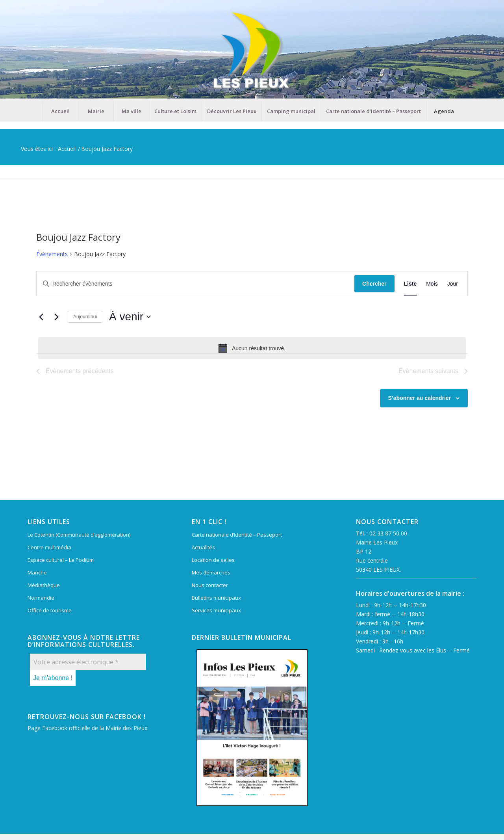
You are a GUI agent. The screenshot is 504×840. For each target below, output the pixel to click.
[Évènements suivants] (56, 317)
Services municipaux (216, 610)
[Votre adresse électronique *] (88, 662)
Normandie (41, 598)
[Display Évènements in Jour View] (453, 284)
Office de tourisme (50, 610)
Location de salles (213, 560)
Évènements (52, 254)
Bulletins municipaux (216, 598)
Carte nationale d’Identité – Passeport (237, 535)
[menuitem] (60, 111)
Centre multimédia (49, 547)
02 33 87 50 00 (388, 533)
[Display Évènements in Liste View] (410, 284)
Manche (37, 572)
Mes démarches (211, 572)
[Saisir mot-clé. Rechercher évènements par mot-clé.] (195, 284)
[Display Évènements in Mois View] (432, 284)
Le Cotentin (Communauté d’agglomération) (79, 535)
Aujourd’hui (85, 317)
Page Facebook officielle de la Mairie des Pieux (87, 728)
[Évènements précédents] (41, 317)
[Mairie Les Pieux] (252, 51)
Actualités (203, 547)
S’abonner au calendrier (420, 398)
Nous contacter (210, 585)
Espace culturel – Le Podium (61, 560)
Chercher (374, 284)
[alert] (252, 348)
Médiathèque (44, 585)
